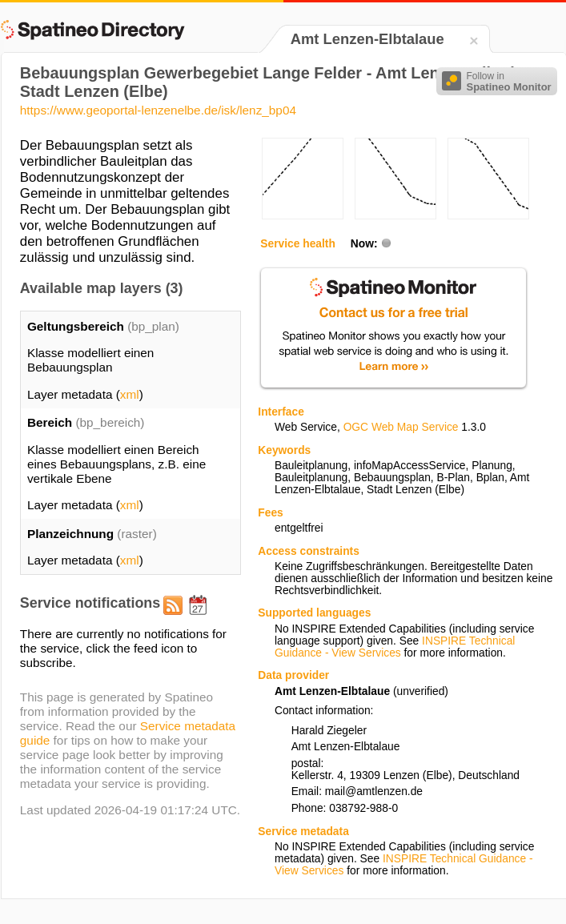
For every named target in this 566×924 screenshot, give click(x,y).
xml (130, 394)
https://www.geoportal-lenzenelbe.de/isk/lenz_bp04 (158, 110)
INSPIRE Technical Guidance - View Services (395, 647)
